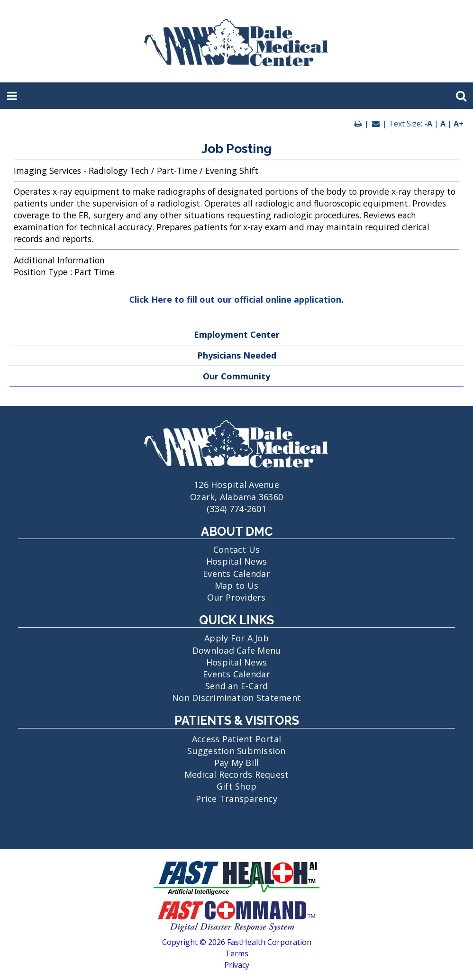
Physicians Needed (237, 355)
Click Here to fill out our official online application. (236, 299)
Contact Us (237, 549)
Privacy (237, 965)
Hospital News (236, 561)
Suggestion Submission (236, 751)
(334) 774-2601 (236, 509)
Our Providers (236, 597)
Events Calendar (236, 574)
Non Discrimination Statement (236, 698)
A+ (459, 124)
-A (428, 124)
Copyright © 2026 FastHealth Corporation (237, 942)
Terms (237, 953)
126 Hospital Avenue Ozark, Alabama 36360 (236, 485)
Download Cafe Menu (237, 650)
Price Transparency (236, 799)
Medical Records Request (237, 774)
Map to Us (236, 585)
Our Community (236, 376)
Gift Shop (236, 786)
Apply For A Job (236, 638)
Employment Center (237, 334)
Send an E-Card (237, 686)
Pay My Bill (237, 763)
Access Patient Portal (236, 739)
